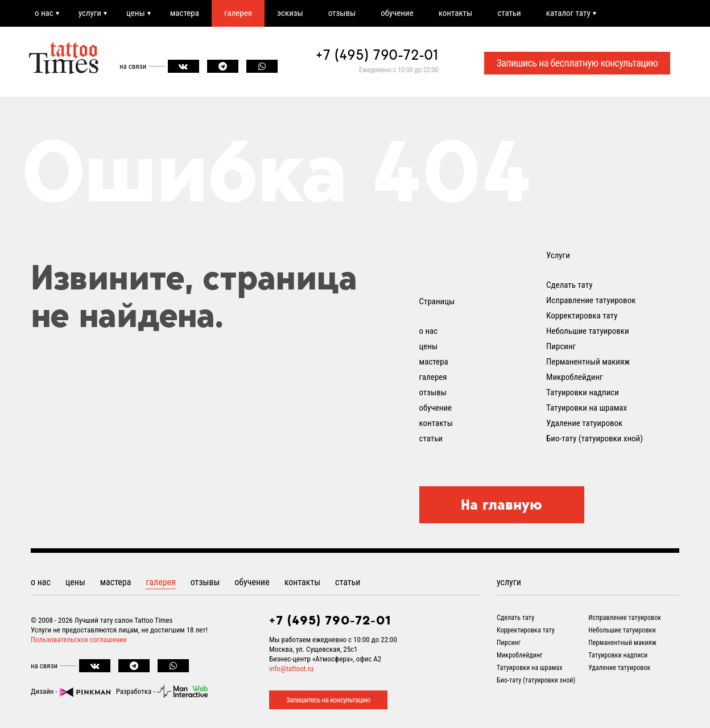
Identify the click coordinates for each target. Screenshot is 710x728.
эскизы (290, 13)
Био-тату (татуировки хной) (595, 439)
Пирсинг (561, 346)
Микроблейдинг (575, 377)
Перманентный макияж (588, 362)
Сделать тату (569, 285)
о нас (44, 13)
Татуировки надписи (583, 392)
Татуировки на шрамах (587, 408)
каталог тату (568, 13)
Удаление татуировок (584, 423)
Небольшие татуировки (588, 331)
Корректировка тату (582, 316)
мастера (185, 13)
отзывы (342, 13)
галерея (238, 13)
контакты (455, 13)
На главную (501, 504)
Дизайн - (71, 691)
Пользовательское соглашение (79, 640)
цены (136, 13)
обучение (397, 13)
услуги (90, 13)
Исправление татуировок (591, 300)
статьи (509, 13)
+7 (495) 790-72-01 (377, 55)
